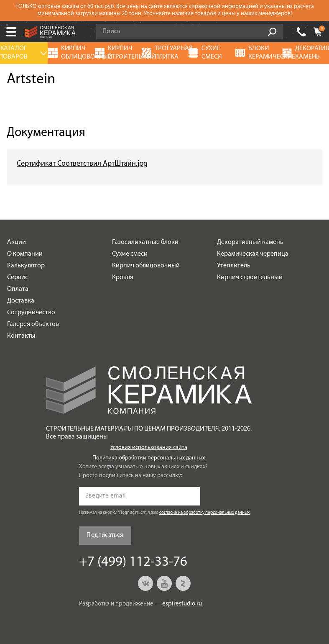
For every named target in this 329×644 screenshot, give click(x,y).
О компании (25, 254)
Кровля (123, 277)
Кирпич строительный (250, 277)
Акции (17, 242)
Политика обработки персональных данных (149, 458)
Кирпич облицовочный (146, 266)
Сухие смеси (130, 254)
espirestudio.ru (182, 604)
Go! (272, 32)
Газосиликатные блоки (145, 242)
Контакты (21, 336)
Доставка (21, 301)
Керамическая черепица (253, 254)
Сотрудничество (31, 313)
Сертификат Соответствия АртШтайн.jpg (82, 164)
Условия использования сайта (149, 448)
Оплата (18, 289)
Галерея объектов (33, 324)
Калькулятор (26, 266)
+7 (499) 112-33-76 (133, 562)
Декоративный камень (250, 242)
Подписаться (105, 535)
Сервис (18, 277)
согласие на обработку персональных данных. (205, 513)
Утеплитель (234, 266)
